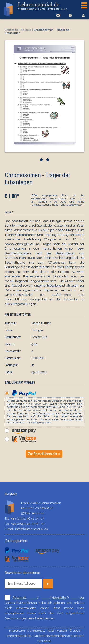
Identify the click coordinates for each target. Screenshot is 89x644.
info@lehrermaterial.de (32, 529)
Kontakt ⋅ (63, 631)
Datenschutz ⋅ (37, 631)
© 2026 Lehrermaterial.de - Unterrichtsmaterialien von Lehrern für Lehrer (45, 636)
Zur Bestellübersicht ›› (44, 454)
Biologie (26, 30)
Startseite (11, 30)
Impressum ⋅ (18, 631)
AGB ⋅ (52, 631)
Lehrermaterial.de (43, 6)
